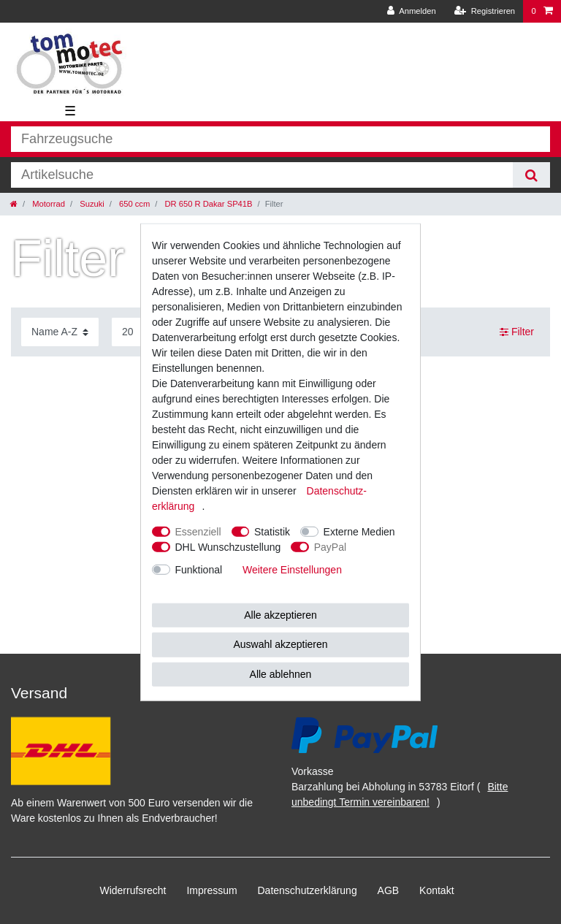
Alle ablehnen (281, 673)
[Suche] (531, 175)
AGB (389, 890)
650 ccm (133, 204)
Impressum (211, 890)
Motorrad (47, 204)
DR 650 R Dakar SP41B (207, 204)
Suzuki (91, 204)
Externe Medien (359, 531)
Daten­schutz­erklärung (308, 890)
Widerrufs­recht (133, 890)
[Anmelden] (412, 11)
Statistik (272, 531)
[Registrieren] (485, 11)
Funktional (199, 569)
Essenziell (198, 531)
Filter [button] (517, 332)
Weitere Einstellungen (292, 569)
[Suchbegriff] (262, 175)
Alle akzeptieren (280, 614)
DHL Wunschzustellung (228, 546)
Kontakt (436, 890)
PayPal (330, 546)
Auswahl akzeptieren (280, 644)
